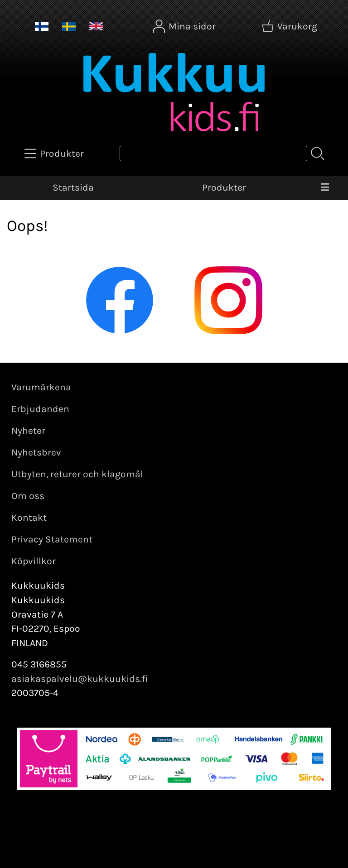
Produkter (224, 187)
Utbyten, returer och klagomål (77, 474)
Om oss (28, 496)
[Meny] (325, 188)
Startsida (73, 187)
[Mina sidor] (185, 26)
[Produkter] (55, 153)
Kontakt (29, 518)
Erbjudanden (40, 409)
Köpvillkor (34, 561)
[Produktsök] (213, 153)
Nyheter (28, 431)
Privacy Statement (52, 539)
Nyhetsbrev (36, 452)
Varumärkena (41, 387)
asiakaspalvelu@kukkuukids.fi (80, 679)
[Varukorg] (290, 26)
